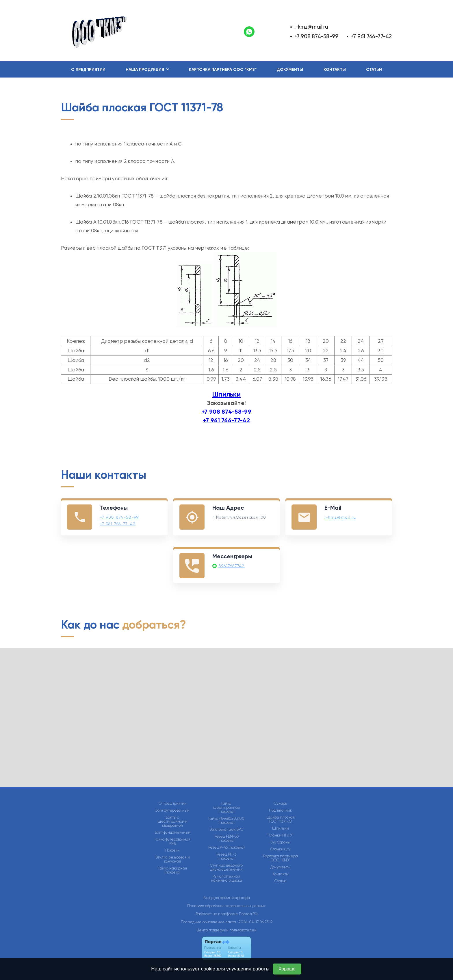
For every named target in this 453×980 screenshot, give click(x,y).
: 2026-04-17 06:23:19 (255, 922)
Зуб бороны (280, 842)
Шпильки (226, 394)
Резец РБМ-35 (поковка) (226, 839)
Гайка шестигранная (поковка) (226, 808)
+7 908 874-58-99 (316, 36)
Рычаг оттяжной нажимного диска (226, 878)
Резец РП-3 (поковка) (226, 856)
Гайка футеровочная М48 (172, 841)
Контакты (335, 70)
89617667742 (232, 566)
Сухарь (280, 804)
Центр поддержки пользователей (226, 930)
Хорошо (287, 969)
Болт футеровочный (172, 810)
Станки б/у (280, 849)
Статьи (374, 70)
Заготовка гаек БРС (226, 830)
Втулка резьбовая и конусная (173, 859)
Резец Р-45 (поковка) (226, 848)
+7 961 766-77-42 (371, 36)
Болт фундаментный (173, 832)
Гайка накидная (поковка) (173, 870)
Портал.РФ (248, 914)
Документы (290, 70)
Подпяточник (281, 810)
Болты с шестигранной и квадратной (173, 821)
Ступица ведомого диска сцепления (226, 867)
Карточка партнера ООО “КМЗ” (223, 70)
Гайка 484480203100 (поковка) (226, 821)
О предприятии (88, 70)
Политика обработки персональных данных (226, 906)
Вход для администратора (227, 898)
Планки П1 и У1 (280, 835)
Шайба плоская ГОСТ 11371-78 (281, 819)
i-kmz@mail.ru (311, 27)
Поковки (172, 850)
